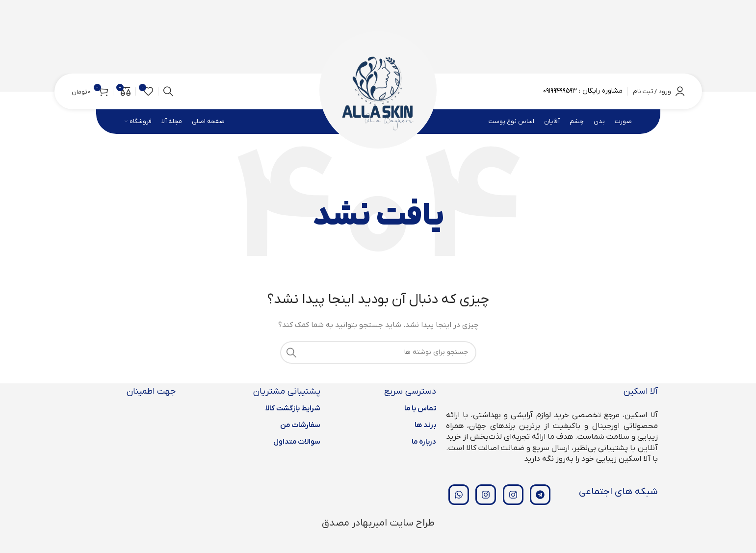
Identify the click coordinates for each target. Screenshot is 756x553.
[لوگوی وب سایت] (378, 91)
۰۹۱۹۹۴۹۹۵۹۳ (560, 91)
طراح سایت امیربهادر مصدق (378, 523)
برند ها (425, 425)
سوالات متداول (297, 442)
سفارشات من (300, 425)
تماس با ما (420, 408)
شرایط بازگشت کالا (293, 408)
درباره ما (424, 442)
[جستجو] (168, 92)
